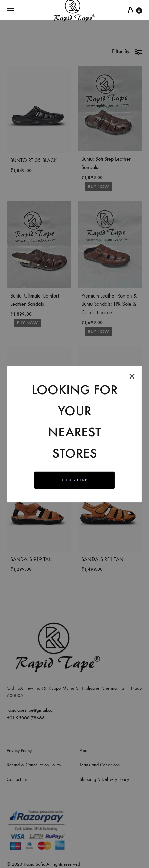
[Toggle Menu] (10, 11)
